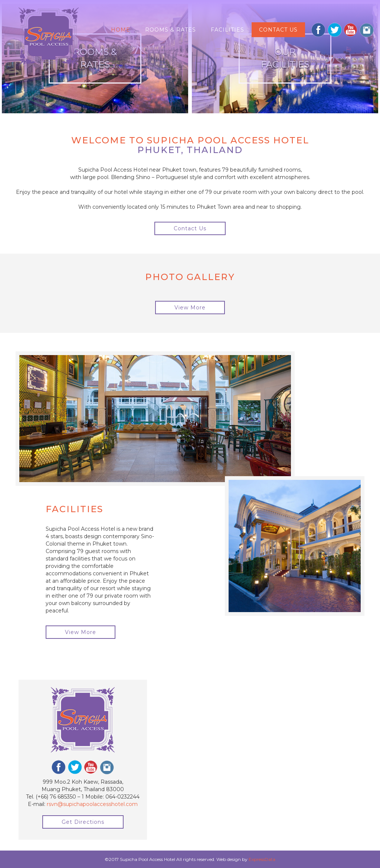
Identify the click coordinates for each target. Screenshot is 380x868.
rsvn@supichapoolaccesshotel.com (92, 804)
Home (121, 30)
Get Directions (83, 822)
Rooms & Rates (171, 30)
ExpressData (262, 859)
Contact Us (190, 228)
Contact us (278, 30)
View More (190, 308)
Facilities (227, 30)
